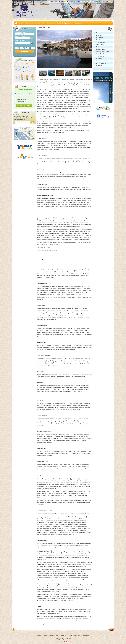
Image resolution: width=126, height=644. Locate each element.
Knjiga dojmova (68, 23)
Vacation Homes (100, 47)
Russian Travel (100, 54)
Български (97, 1)
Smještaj (21, 23)
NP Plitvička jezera (101, 63)
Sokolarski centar (100, 68)
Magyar (81, 1)
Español (65, 1)
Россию (72, 1)
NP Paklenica (99, 37)
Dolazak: (21, 36)
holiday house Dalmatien (102, 52)
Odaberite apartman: (20, 32)
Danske (91, 1)
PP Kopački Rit (100, 56)
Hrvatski (49, 1)
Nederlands (88, 1)
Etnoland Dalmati (100, 45)
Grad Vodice (99, 40)
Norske (107, 1)
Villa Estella (24, 9)
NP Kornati (99, 35)
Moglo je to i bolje (21, 100)
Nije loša (19, 98)
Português (100, 1)
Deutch (56, 1)
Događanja (79, 23)
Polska (84, 1)
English (52, 1)
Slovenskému (62, 1)
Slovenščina (78, 1)
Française (68, 1)
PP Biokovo (99, 59)
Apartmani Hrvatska (101, 49)
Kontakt (59, 23)
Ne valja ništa (20, 102)
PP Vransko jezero (101, 42)
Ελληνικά (94, 1)
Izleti (44, 23)
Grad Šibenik (99, 61)
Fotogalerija (51, 23)
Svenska (110, 1)
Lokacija (38, 23)
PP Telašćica (99, 66)
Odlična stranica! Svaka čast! (24, 94)
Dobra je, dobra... (21, 96)
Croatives (66, 642)
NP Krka (98, 33)
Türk (104, 1)
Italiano (59, 1)
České (75, 1)
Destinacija (30, 23)
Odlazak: (21, 41)
